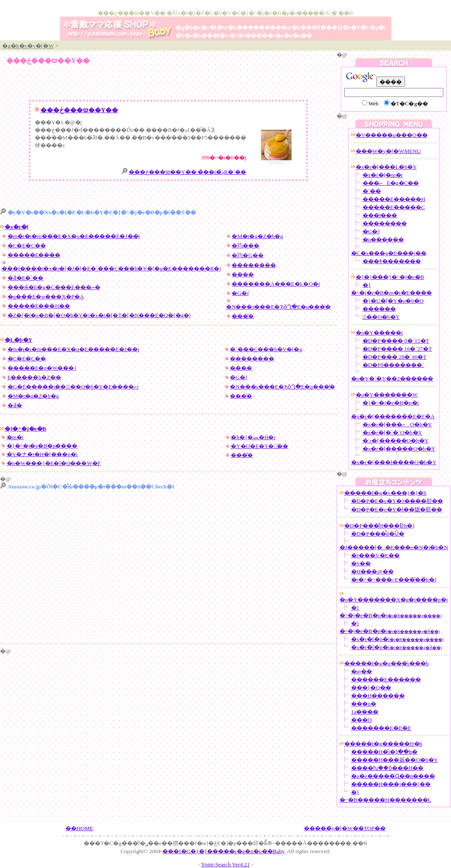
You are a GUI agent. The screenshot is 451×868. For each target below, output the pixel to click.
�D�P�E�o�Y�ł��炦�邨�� (397, 509)
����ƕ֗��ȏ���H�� (387, 768)
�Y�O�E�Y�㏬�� (260, 446)
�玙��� (245, 245)
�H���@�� (372, 572)
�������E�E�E (381, 728)
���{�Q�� (371, 688)
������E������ (386, 679)
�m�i (15, 437)
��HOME (79, 828)
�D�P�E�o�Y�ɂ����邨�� (397, 501)
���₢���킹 (322, 27)
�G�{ (241, 293)
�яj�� (362, 671)
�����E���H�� (39, 306)
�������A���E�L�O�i (276, 284)
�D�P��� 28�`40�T (395, 357)
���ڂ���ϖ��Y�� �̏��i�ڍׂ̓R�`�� (187, 172)
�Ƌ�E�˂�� (26, 278)
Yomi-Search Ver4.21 (225, 864)
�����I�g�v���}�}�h (385, 493)
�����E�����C (394, 207)
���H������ (378, 696)
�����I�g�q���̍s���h (387, 663)
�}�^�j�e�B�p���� (42, 446)
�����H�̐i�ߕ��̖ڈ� (384, 752)
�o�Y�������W (387, 395)
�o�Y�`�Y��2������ (392, 379)
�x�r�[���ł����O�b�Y (394, 462)
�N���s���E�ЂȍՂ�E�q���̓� (279, 307)
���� (243, 274)
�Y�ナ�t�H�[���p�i (42, 454)
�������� (254, 265)
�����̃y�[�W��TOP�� (345, 828)
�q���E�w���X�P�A (46, 296)
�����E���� (34, 255)
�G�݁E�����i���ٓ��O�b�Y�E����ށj (73, 387)
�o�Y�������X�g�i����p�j (394, 600)
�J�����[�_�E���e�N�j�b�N (394, 547)
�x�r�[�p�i (397, 639)
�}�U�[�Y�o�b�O (393, 301)
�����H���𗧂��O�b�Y (395, 760)
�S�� (361, 563)
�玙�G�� (247, 255)
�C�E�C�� (27, 245)
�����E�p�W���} (42, 368)
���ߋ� (364, 704)
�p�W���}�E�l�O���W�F (54, 463)
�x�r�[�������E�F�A (393, 416)
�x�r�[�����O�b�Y (399, 449)
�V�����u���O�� (392, 135)
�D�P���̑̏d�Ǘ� (378, 534)
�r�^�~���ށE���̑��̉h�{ (394, 580)
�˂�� (372, 191)
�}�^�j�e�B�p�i (391, 403)
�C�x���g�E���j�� (389, 253)
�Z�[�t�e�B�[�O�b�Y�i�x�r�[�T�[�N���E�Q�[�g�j (99, 315)
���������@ (264, 27)
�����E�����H (394, 199)
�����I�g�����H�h (383, 744)
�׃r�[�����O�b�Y (396, 441)
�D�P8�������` (393, 365)
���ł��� (380, 215)
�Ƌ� (15, 405)
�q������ (383, 240)
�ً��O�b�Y (381, 317)
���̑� (243, 316)
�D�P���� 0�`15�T (396, 341)
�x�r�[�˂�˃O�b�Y (392, 433)
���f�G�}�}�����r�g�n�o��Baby (223, 851)
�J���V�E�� (375, 555)
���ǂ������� (392, 261)
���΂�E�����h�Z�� (34, 377)
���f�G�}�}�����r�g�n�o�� (257, 35)
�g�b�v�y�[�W (202, 27)
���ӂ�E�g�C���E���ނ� (54, 287)
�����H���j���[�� (391, 784)
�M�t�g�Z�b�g (257, 236)
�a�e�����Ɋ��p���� (393, 776)
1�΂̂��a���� (365, 712)
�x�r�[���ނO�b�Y (397, 424)
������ (379, 309)
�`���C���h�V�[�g (266, 349)
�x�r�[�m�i (383, 175)
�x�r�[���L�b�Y (386, 167)
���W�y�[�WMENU (389, 151)
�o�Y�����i (379, 333)
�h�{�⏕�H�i (253, 437)
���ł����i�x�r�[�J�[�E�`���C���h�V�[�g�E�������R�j (111, 268)
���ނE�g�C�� (391, 183)
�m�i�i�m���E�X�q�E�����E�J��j (74, 236)
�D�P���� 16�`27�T (397, 349)
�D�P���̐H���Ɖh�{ (380, 526)
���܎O (362, 720)
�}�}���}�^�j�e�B (390, 277)
